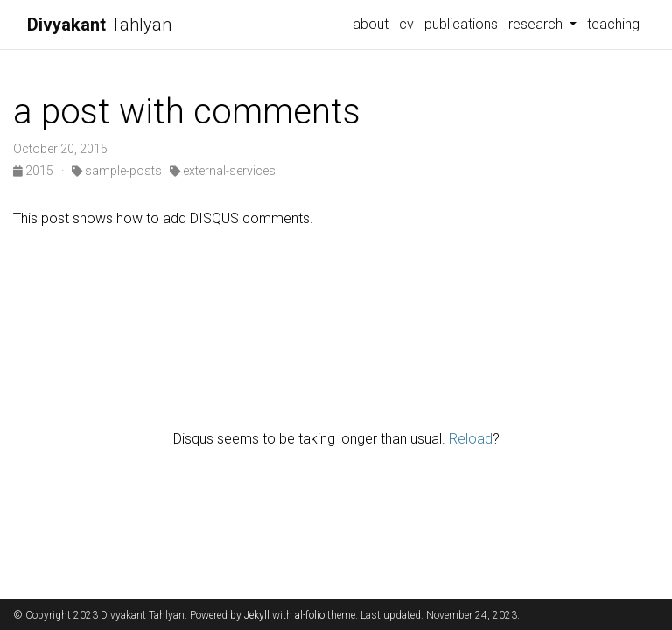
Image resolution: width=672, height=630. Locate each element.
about (371, 24)
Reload (471, 439)
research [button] (537, 24)
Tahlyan (99, 24)
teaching (613, 24)
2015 (35, 171)
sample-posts (117, 171)
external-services (223, 171)
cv (406, 24)
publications (461, 24)
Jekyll (257, 615)
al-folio (310, 615)
